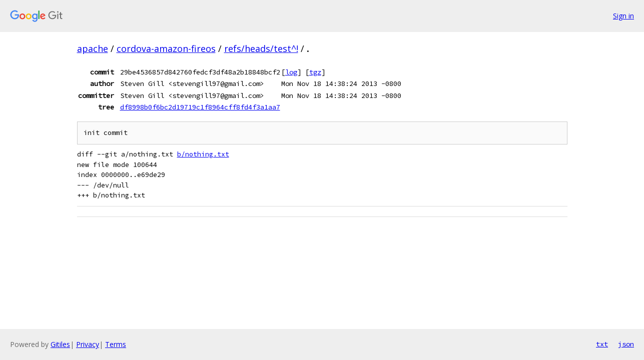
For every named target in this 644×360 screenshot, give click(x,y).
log (291, 72)
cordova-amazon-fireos (166, 48)
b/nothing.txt (203, 154)
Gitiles (60, 344)
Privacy (88, 344)
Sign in (623, 16)
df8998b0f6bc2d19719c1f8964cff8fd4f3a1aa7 (200, 107)
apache (93, 48)
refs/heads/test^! (261, 48)
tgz (315, 72)
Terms (116, 344)
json (626, 344)
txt (602, 344)
